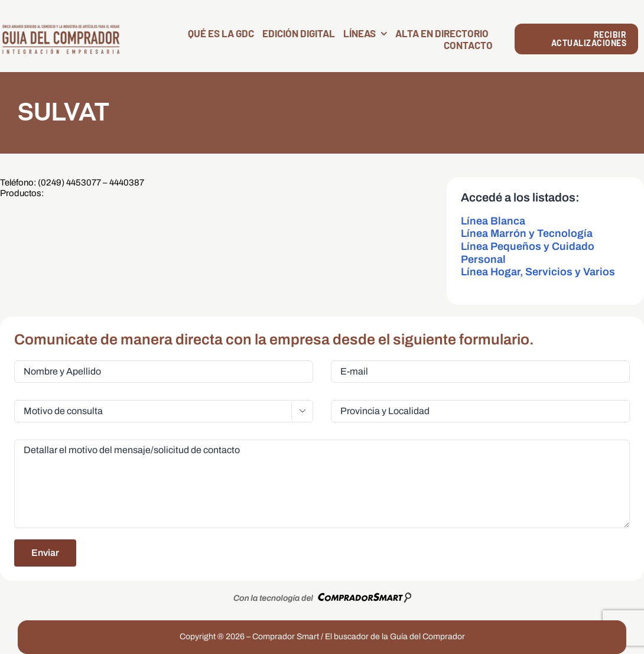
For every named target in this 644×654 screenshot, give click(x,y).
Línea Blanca (493, 221)
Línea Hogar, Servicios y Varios (538, 272)
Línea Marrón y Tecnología (527, 233)
